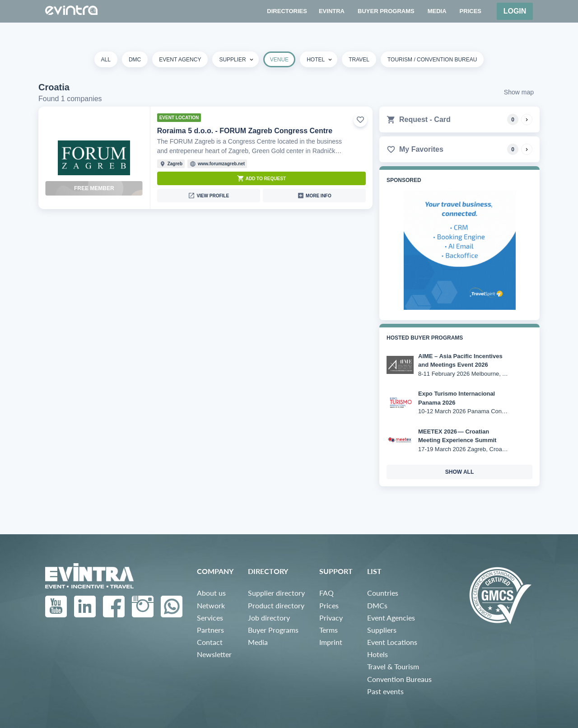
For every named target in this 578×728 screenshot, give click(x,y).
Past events (385, 691)
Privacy (331, 618)
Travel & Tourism (393, 666)
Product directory (276, 605)
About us (211, 593)
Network (211, 605)
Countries (383, 593)
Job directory (269, 618)
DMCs (377, 605)
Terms (329, 630)
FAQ (326, 593)
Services (210, 618)
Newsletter (214, 654)
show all (460, 472)
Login (515, 11)
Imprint (331, 642)
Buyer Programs (273, 630)
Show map (519, 92)
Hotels (378, 654)
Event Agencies (391, 618)
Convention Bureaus (399, 679)
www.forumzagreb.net (221, 164)
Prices (329, 605)
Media (258, 642)
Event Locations (392, 642)
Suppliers (382, 630)
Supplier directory (276, 593)
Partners (210, 630)
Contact (210, 642)
